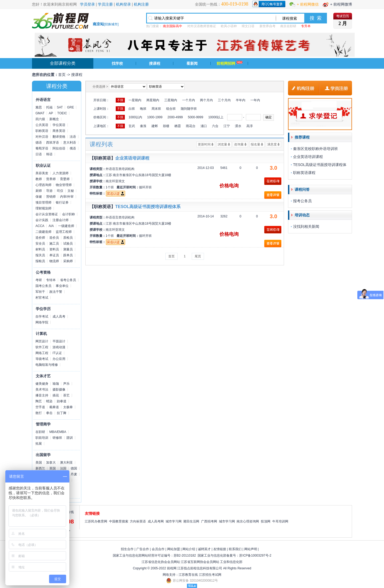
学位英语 (59, 125)
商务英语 (59, 131)
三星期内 (171, 100)
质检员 (68, 238)
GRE (70, 107)
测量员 (68, 249)
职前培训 (42, 438)
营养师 (51, 179)
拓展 (39, 444)
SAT (60, 107)
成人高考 (59, 317)
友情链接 (220, 549)
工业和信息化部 (231, 562)
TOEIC (62, 113)
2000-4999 (175, 117)
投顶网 (266, 521)
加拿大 (51, 463)
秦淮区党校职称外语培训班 (315, 149)
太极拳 (68, 407)
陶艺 (39, 401)
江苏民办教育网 (96, 521)
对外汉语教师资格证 (202, 26)
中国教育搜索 (119, 521)
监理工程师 (64, 232)
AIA (51, 226)
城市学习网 (174, 521)
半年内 (241, 100)
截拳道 (54, 407)
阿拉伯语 (59, 148)
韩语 (49, 154)
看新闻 (192, 63)
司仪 (60, 191)
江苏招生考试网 (210, 575)
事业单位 (62, 286)
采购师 (68, 261)
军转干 (40, 292)
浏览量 (222, 144)
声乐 (66, 384)
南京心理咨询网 (248, 521)
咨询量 (239, 144)
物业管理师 (64, 185)
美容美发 (42, 173)
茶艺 (66, 395)
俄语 (73, 148)
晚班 (143, 109)
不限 (120, 100)
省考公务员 (68, 280)
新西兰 (40, 468)
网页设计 (42, 341)
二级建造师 (43, 232)
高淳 (250, 126)
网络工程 (42, 353)
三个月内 (224, 100)
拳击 (49, 413)
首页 (62, 75)
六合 (215, 126)
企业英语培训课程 (132, 158)
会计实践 (42, 220)
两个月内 (206, 100)
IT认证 (57, 353)
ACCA (40, 226)
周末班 (156, 109)
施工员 (54, 244)
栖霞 (178, 126)
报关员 (40, 255)
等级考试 (42, 359)
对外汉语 (42, 137)
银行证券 (62, 202)
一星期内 (135, 100)
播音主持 (42, 395)
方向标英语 (138, 521)
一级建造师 (66, 226)
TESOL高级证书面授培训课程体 (320, 165)
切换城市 (111, 24)
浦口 (204, 126)
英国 (53, 468)
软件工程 (42, 347)
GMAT (40, 113)
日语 (39, 154)
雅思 (39, 107)
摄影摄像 (59, 390)
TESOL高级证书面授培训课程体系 (148, 207)
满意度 (272, 144)
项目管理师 (43, 202)
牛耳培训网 (280, 521)
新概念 (54, 119)
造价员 (54, 238)
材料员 (40, 249)
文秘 (71, 191)
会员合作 (158, 549)
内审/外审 (67, 197)
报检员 (40, 261)
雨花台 (191, 126)
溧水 (238, 126)
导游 (49, 191)
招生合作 (127, 549)
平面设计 (59, 341)
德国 (74, 468)
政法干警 (56, 292)
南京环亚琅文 (115, 181)
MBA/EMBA (58, 432)
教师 (39, 179)
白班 (132, 109)
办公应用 (59, 359)
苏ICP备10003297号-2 (255, 555)
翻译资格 (59, 137)
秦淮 (143, 126)
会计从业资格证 (47, 214)
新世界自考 (267, 26)
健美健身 (42, 384)
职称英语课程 (304, 173)
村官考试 (42, 298)
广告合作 (143, 549)
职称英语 (42, 131)
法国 (63, 468)
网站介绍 (189, 549)
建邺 (155, 126)
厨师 (39, 191)
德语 (39, 143)
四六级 (40, 119)
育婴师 (65, 179)
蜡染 (49, 401)
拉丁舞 (62, 413)
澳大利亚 (66, 463)
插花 (56, 395)
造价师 (40, 238)
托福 (49, 107)
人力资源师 (61, 173)
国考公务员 (43, 286)
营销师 (51, 197)
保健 (39, 197)
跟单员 (68, 255)
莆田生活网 (191, 521)
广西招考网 (209, 521)
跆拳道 (62, 401)
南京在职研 (288, 26)
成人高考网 (156, 521)
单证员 (54, 255)
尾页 (198, 256)
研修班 (57, 438)
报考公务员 (302, 201)
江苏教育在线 (188, 575)
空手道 (40, 407)
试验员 (68, 244)
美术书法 (42, 390)
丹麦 (74, 474)
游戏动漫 (59, 347)
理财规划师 (43, 208)
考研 (39, 280)
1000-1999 (155, 117)
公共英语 (42, 125)
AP (51, 113)
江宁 (227, 126)
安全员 (40, 244)
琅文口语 (248, 26)
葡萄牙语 (42, 148)
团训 (70, 438)
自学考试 (42, 317)
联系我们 (235, 549)
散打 (39, 413)
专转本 (51, 280)
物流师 (54, 261)
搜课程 (155, 63)
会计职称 (69, 214)
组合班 (171, 109)
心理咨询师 (43, 185)
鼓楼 (166, 126)
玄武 (132, 126)
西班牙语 (53, 143)
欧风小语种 (229, 26)
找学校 (117, 63)
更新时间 (204, 144)
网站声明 (251, 549)
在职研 (40, 432)
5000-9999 (195, 117)
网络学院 (42, 322)
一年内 (255, 100)
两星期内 (153, 100)
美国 (39, 463)
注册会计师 (61, 220)
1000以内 (135, 117)
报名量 (255, 144)
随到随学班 (189, 109)
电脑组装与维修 (47, 365)
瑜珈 (56, 384)
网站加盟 (174, 549)
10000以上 (216, 117)
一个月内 (189, 100)
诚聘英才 (204, 549)
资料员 (54, 249)
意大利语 (70, 143)
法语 (73, 137)
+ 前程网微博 (341, 4)
